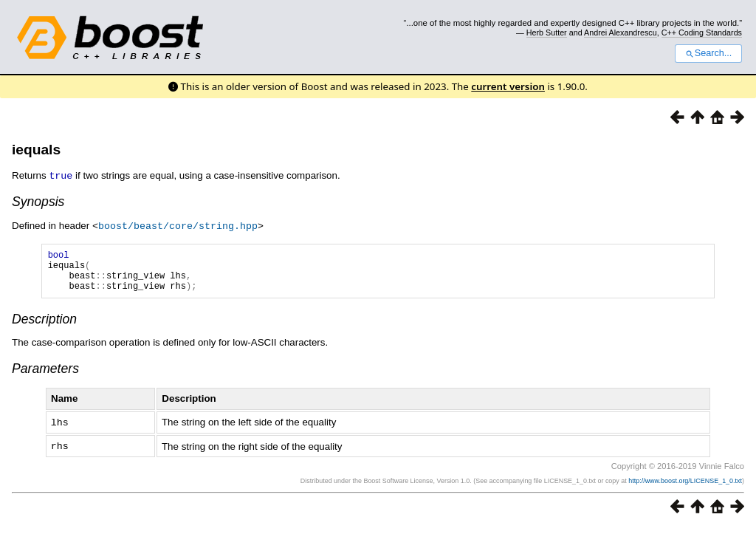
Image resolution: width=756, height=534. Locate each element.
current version (508, 86)
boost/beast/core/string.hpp (178, 225)
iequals (36, 150)
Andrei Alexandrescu (621, 32)
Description (44, 326)
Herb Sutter (547, 32)
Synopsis (38, 201)
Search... (708, 53)
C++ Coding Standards (702, 32)
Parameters (45, 376)
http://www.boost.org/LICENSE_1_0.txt (685, 487)
